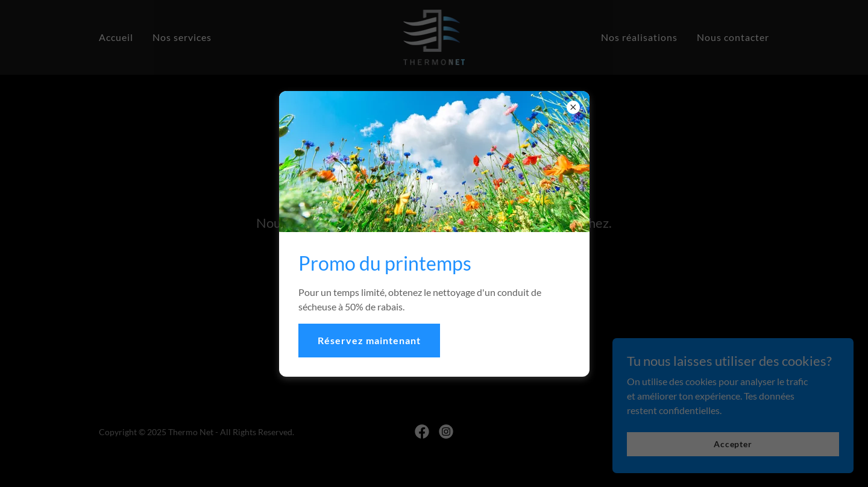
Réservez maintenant (369, 340)
